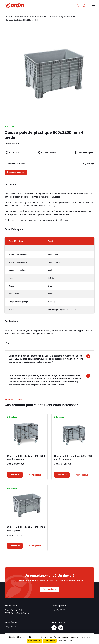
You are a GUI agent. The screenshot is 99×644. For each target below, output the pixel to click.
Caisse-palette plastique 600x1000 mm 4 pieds (26, 529)
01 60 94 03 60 (58, 610)
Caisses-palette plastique (37, 17)
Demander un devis (16, 172)
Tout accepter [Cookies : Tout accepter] (34, 641)
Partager (89, 164)
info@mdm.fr (10, 627)
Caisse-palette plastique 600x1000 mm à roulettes (73, 458)
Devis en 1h (15, 475)
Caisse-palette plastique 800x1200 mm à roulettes (26, 458)
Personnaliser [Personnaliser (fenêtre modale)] (66, 641)
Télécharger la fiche (15, 164)
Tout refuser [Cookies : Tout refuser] (50, 641)
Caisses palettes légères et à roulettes (62, 17)
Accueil (7, 17)
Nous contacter (49, 589)
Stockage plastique (19, 17)
